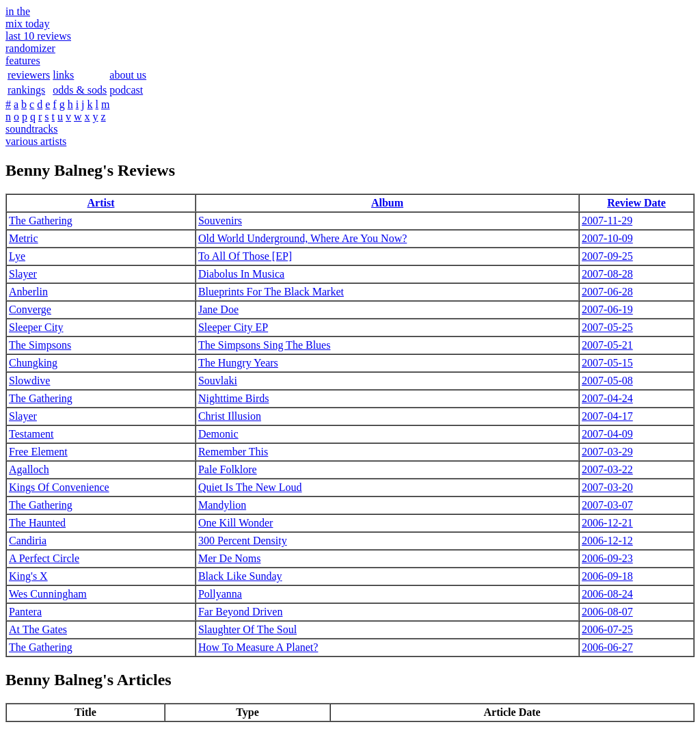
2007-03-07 (607, 505)
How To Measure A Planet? (258, 647)
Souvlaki (218, 381)
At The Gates (38, 629)
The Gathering (41, 221)
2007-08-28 (607, 274)
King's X (28, 576)
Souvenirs (220, 221)
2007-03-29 (607, 452)
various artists (36, 141)
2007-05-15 (607, 363)
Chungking (33, 363)
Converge (30, 309)
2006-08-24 (607, 594)
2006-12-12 (607, 541)
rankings (26, 90)
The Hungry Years (238, 363)
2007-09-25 (607, 256)
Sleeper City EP (233, 327)
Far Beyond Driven (241, 612)
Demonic (218, 434)
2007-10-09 (607, 238)
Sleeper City (36, 327)
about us (128, 75)
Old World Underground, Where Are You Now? (302, 238)
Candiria (28, 541)
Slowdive (29, 381)
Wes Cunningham (48, 594)
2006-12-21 (607, 523)
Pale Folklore (228, 469)
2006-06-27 (607, 647)
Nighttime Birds (234, 398)
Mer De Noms (230, 558)
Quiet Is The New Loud (250, 487)
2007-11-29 (607, 221)
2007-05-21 (607, 345)
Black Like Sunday (240, 576)
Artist (100, 203)
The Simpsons (40, 345)
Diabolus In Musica (241, 274)
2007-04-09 (607, 434)
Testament (31, 434)
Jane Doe (218, 309)
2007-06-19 (607, 309)
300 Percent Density (243, 541)
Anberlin (28, 292)
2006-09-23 (607, 558)
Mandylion (222, 505)
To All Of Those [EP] (245, 256)
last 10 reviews (38, 36)
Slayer (23, 274)
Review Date (636, 203)
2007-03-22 (607, 469)
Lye (17, 256)
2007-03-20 (607, 487)
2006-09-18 (607, 576)
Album (387, 203)
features (23, 61)
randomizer (30, 48)
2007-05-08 (607, 381)
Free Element (38, 452)
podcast (126, 90)
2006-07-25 (607, 629)
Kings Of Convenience (59, 487)
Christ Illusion (230, 416)
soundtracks (31, 129)
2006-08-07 (607, 612)
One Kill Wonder (236, 523)
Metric (24, 238)
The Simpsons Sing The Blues (265, 345)
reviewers (29, 75)
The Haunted (37, 523)
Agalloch (29, 469)
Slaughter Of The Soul (247, 629)
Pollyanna (220, 594)
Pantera (25, 612)
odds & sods (80, 90)
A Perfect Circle (44, 558)
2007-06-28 (607, 292)
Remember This (233, 452)
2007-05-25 (607, 327)
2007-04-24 (607, 398)
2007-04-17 (607, 416)
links (63, 75)
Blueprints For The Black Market (271, 292)
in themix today (27, 17)
